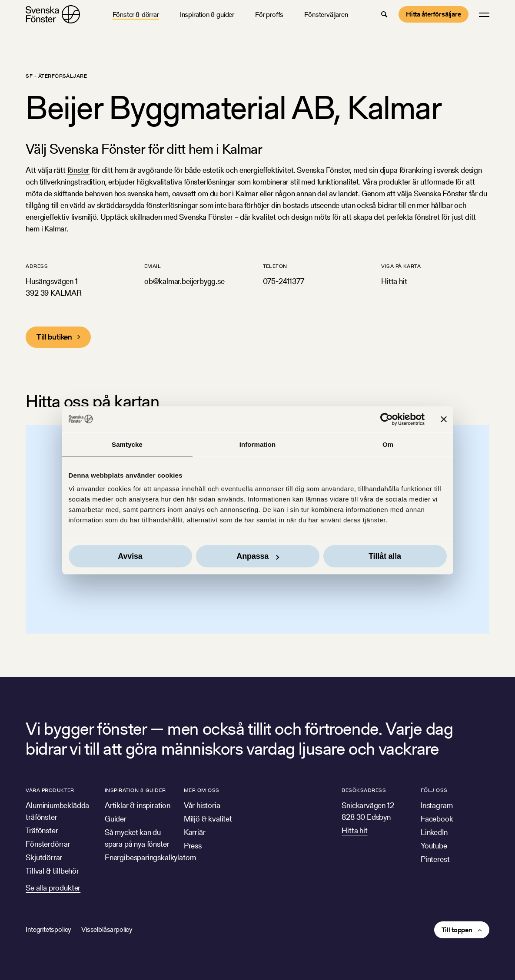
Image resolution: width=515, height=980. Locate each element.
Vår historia (202, 805)
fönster (79, 170)
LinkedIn (434, 832)
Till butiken (54, 337)
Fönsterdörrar (48, 844)
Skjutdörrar (44, 857)
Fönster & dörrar (136, 15)
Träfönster (42, 830)
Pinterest (435, 859)
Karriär (195, 832)
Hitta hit (394, 281)
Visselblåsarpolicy (107, 929)
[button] (384, 14)
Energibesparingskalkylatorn (150, 857)
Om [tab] (388, 444)
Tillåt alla (385, 556)
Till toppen (457, 930)
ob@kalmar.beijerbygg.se (184, 281)
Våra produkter (50, 790)
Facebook (437, 819)
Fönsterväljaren (326, 15)
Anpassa (258, 556)
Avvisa (130, 556)
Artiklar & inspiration (138, 805)
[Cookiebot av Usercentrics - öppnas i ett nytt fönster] (387, 419)
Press (193, 846)
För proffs (269, 15)
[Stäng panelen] (444, 419)
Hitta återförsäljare (434, 14)
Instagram (437, 805)
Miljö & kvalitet (208, 819)
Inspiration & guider (207, 15)
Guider (116, 819)
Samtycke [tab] (127, 444)
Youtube (434, 846)
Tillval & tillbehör (52, 871)
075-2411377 (284, 281)
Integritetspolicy (48, 929)
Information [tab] (258, 444)
